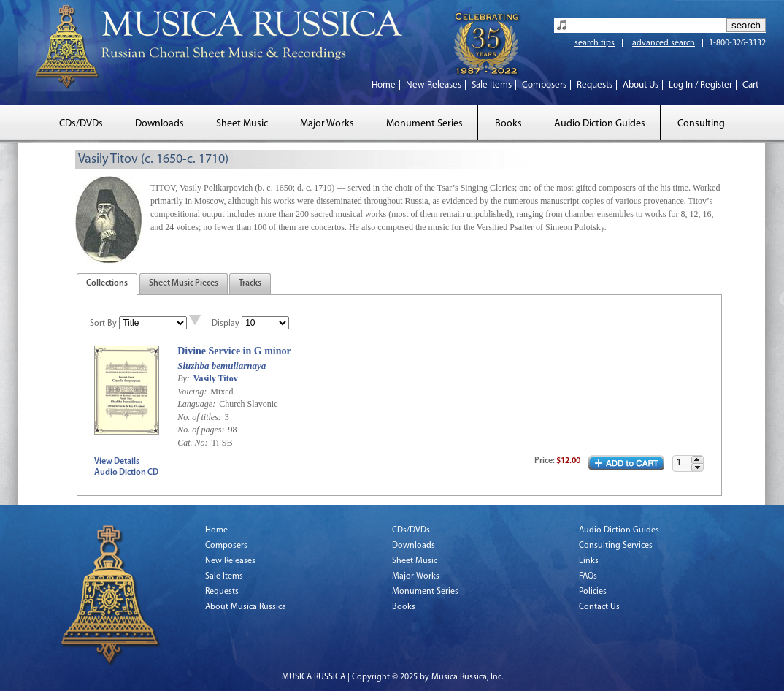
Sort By (103, 324)
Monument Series (424, 124)
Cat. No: (193, 443)
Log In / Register (700, 85)
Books (508, 124)
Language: (197, 404)
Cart (750, 85)
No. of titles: (200, 417)
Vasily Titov (216, 378)
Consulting (701, 124)
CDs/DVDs (81, 124)
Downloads (160, 124)
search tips (595, 43)
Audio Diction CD (126, 473)
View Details (117, 462)
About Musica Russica (246, 607)
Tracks (250, 283)
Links (589, 561)
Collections (107, 283)
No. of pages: (202, 430)
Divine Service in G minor (234, 351)
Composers (544, 85)
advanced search (664, 43)
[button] (697, 460)
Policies (593, 592)
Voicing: (193, 392)
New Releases (434, 85)
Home (384, 85)
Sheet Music (242, 124)
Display (226, 324)
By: (185, 378)
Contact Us (599, 607)
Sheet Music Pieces (184, 283)
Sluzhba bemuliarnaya (222, 366)
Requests (595, 85)
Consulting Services (616, 546)
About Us (641, 85)
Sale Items (492, 85)
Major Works (327, 124)
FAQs (588, 576)
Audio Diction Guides (600, 124)
